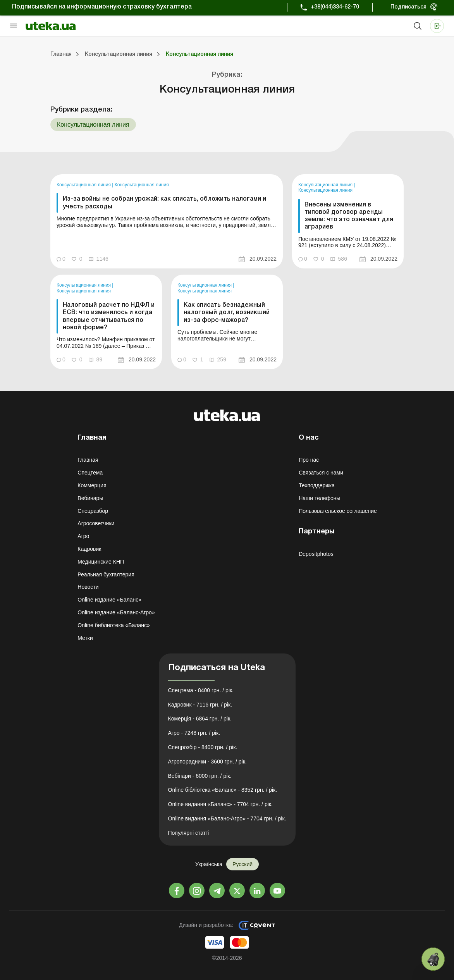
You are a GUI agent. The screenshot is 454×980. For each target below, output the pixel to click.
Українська (209, 864)
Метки (85, 638)
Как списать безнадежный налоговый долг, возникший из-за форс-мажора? (227, 313)
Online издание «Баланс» (109, 600)
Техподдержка (317, 485)
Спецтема (90, 473)
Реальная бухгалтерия (106, 574)
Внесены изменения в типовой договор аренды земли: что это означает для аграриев (349, 216)
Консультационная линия (84, 185)
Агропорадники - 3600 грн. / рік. (207, 762)
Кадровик (89, 549)
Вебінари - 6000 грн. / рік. (200, 776)
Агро (83, 536)
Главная (88, 460)
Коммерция (92, 485)
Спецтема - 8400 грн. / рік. (201, 690)
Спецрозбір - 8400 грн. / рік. (203, 747)
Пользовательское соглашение (338, 511)
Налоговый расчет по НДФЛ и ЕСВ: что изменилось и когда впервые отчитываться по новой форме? (109, 316)
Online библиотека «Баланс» (113, 625)
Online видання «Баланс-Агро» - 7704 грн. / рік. (227, 818)
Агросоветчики (96, 523)
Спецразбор (93, 511)
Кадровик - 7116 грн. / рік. (200, 705)
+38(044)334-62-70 (335, 7)
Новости (88, 587)
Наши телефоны (319, 498)
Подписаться (408, 7)
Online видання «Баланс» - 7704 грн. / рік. (220, 804)
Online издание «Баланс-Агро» (116, 612)
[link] (167, 221)
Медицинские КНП (101, 562)
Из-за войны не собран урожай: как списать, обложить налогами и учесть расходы (164, 203)
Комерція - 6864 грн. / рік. (200, 719)
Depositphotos (316, 554)
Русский (242, 864)
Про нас (309, 460)
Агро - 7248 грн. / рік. (194, 733)
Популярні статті (189, 833)
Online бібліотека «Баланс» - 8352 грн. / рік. (223, 790)
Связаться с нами (321, 473)
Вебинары (90, 498)
